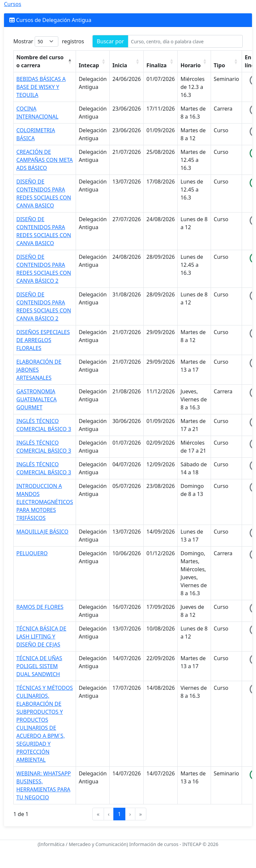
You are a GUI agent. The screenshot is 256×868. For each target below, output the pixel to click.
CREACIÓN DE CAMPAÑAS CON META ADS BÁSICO (44, 160)
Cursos (13, 4)
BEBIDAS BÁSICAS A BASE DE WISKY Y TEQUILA (41, 87)
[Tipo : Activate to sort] (226, 61)
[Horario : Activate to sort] (194, 61)
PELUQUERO (32, 553)
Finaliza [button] (156, 65)
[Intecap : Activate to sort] (93, 61)
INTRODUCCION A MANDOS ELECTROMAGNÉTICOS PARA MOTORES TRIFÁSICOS (45, 502)
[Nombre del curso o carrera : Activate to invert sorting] (45, 61)
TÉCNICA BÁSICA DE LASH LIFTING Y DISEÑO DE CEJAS (41, 637)
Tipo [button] (219, 65)
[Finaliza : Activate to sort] (161, 61)
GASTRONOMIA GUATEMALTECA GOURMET (36, 399)
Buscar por (110, 41)
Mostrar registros (49, 41)
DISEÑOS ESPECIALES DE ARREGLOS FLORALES (43, 340)
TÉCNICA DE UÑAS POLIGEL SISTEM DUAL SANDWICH (39, 666)
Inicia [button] (120, 65)
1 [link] (119, 814)
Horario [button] (190, 65)
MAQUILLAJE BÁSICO (42, 532)
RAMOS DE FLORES (40, 607)
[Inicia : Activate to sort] (127, 61)
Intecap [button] (89, 65)
